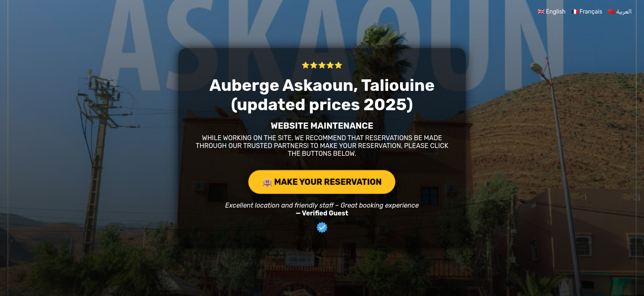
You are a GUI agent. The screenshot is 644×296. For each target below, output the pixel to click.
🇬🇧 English (552, 12)
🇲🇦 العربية (620, 12)
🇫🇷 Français (587, 12)
